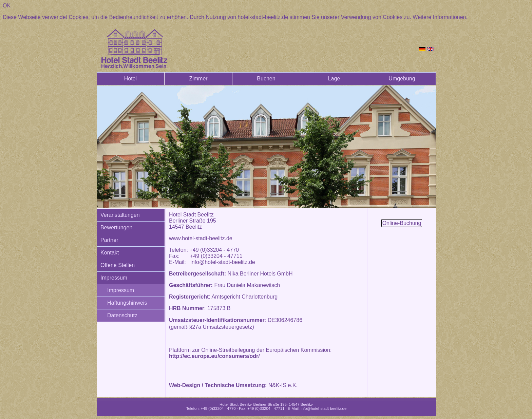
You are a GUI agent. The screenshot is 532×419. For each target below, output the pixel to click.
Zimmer (198, 79)
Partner (109, 240)
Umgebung (402, 79)
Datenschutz (122, 315)
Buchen (266, 79)
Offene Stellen (118, 265)
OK (7, 6)
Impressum (114, 278)
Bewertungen (116, 227)
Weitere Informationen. (440, 17)
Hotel (130, 79)
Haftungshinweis (127, 303)
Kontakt (110, 253)
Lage (334, 79)
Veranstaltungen (120, 215)
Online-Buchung (402, 223)
